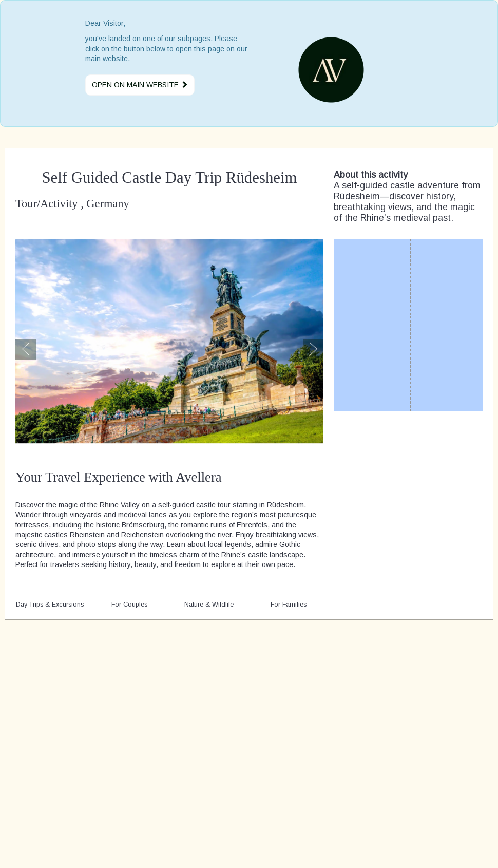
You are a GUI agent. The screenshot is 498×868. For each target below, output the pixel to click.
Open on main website (140, 85)
